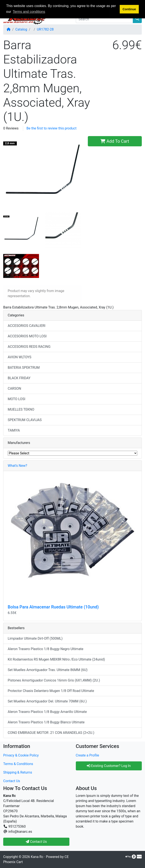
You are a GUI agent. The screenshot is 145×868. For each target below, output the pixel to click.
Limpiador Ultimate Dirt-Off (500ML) (35, 638)
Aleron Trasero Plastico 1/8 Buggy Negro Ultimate (46, 649)
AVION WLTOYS (19, 357)
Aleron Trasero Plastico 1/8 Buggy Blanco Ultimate (46, 722)
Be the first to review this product (52, 128)
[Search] (105, 19)
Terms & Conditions (18, 764)
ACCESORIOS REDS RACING (29, 347)
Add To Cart (115, 141)
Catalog (21, 29)
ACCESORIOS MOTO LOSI (27, 336)
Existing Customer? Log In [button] (109, 766)
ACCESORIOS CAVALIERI (27, 326)
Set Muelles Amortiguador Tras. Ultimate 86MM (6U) (48, 670)
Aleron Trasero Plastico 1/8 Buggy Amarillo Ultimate (47, 712)
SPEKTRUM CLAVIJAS (25, 420)
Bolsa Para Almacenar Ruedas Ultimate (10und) (53, 607)
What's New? (17, 466)
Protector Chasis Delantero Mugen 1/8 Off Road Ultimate (51, 691)
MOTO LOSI (16, 399)
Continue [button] (129, 9)
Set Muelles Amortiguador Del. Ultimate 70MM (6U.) (47, 701)
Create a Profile (87, 755)
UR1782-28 (45, 29)
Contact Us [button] (36, 842)
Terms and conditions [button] (29, 12)
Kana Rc (37, 857)
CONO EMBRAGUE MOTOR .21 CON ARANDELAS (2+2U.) (51, 733)
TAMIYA (14, 430)
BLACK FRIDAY (19, 378)
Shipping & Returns (18, 772)
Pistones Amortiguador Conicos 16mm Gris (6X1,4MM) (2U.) (54, 680)
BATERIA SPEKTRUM (24, 368)
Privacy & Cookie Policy (21, 755)
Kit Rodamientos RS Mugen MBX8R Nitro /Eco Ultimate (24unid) (56, 659)
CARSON (14, 388)
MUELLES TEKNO (21, 409)
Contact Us (12, 781)
